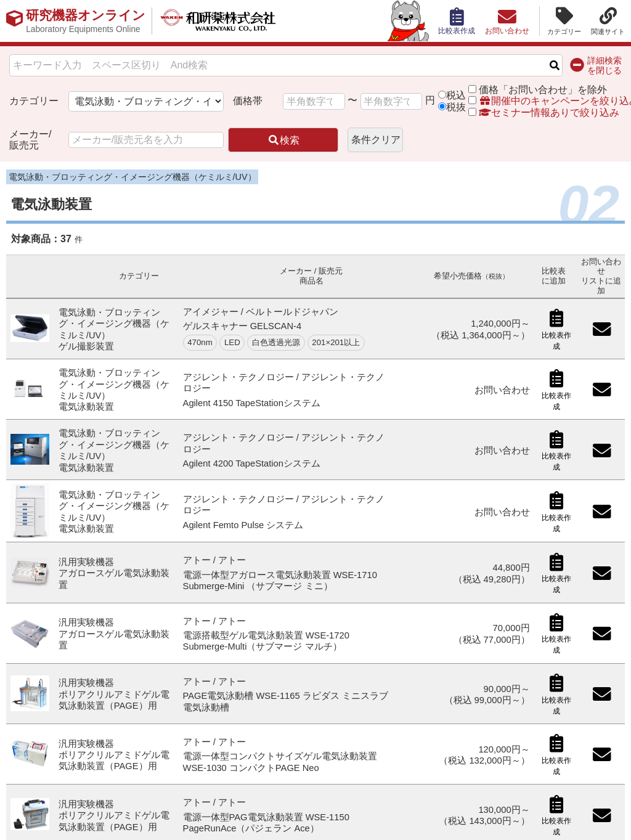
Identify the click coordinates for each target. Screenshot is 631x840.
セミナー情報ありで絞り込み (543, 112)
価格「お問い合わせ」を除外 (543, 90)
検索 (283, 140)
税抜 (456, 107)
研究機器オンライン (88, 21)
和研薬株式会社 (225, 21)
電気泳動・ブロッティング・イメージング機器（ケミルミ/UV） (132, 177)
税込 (456, 95)
